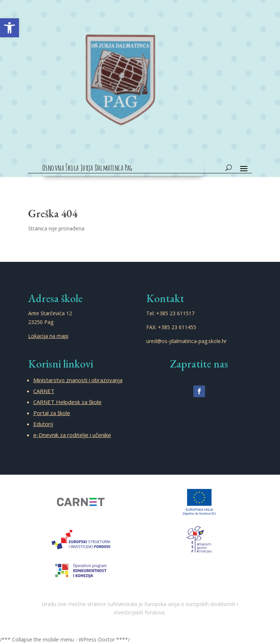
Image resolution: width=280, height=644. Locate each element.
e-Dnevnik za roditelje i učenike (72, 435)
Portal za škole (52, 413)
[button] (10, 28)
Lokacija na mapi (48, 336)
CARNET (44, 391)
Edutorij (43, 424)
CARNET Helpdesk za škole (67, 402)
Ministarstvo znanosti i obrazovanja (78, 380)
